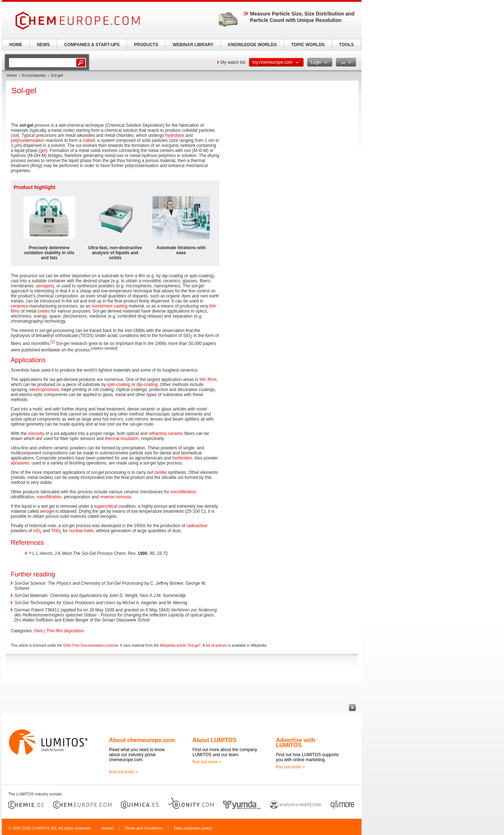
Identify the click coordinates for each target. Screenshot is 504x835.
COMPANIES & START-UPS (92, 45)
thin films (208, 380)
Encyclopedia (34, 75)
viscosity (36, 434)
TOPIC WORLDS (308, 45)
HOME (16, 45)
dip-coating (147, 385)
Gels (39, 631)
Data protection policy (193, 828)
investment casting (110, 306)
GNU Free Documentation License (91, 645)
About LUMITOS (214, 740)
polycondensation (28, 140)
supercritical (105, 506)
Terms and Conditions (144, 828)
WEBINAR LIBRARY (193, 45)
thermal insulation (122, 439)
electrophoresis (44, 390)
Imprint (107, 828)
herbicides (182, 458)
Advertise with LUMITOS (296, 743)
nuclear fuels (81, 531)
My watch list (233, 62)
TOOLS (346, 45)
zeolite (161, 472)
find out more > (123, 772)
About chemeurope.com (142, 740)
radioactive (197, 526)
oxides (44, 311)
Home (12, 75)
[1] (53, 342)
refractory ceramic (166, 434)
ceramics (19, 306)
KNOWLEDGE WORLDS (253, 45)
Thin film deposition (65, 631)
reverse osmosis (116, 497)
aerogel (47, 511)
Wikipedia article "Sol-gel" (180, 645)
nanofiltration (49, 497)
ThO (56, 531)
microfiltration (183, 492)
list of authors (216, 645)
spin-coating (119, 385)
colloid (88, 140)
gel (43, 151)
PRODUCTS (146, 45)
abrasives (20, 463)
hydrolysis (175, 135)
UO (37, 531)
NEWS (44, 45)
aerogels (44, 286)
